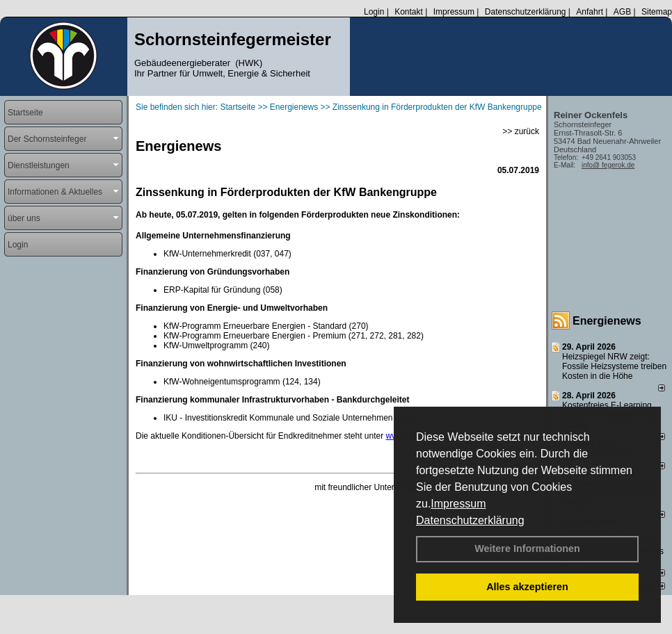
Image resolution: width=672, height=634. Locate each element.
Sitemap (657, 12)
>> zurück (521, 131)
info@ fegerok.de (608, 165)
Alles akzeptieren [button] (527, 587)
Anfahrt (590, 12)
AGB (622, 12)
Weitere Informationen (527, 548)
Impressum (458, 504)
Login (374, 12)
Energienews (607, 321)
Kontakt (409, 12)
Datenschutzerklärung (470, 520)
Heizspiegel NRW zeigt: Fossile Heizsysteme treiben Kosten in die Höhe (614, 366)
